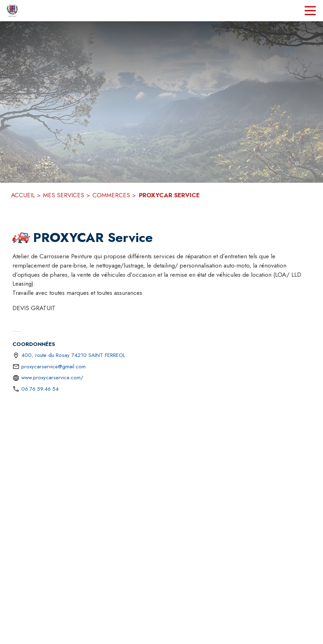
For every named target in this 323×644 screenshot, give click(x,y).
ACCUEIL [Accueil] (23, 195)
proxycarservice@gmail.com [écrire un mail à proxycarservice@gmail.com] (53, 367)
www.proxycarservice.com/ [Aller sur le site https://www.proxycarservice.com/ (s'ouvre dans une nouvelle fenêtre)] (52, 378)
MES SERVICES (64, 195)
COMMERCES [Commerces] (111, 195)
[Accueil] (12, 11)
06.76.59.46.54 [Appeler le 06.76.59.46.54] (40, 389)
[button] (21, 238)
